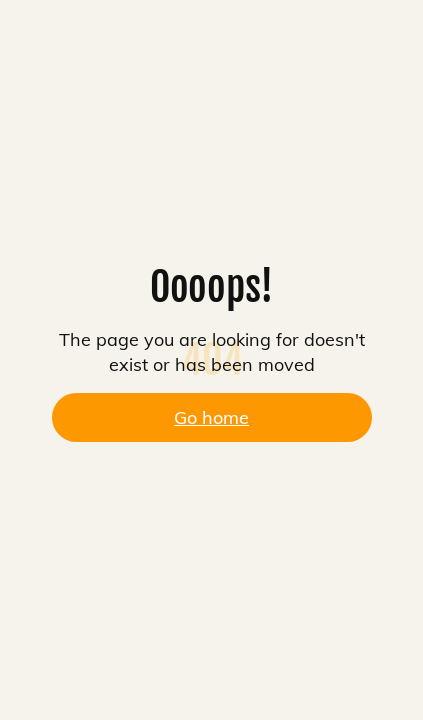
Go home (211, 417)
